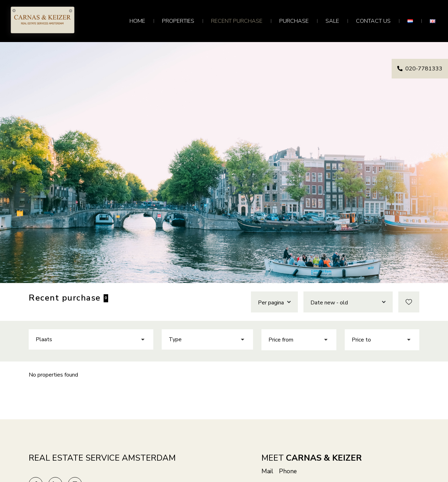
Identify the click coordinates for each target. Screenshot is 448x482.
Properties (178, 21)
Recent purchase (237, 21)
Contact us (373, 21)
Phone (288, 471)
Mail (267, 471)
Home (137, 21)
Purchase (294, 21)
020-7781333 (420, 69)
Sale (332, 21)
